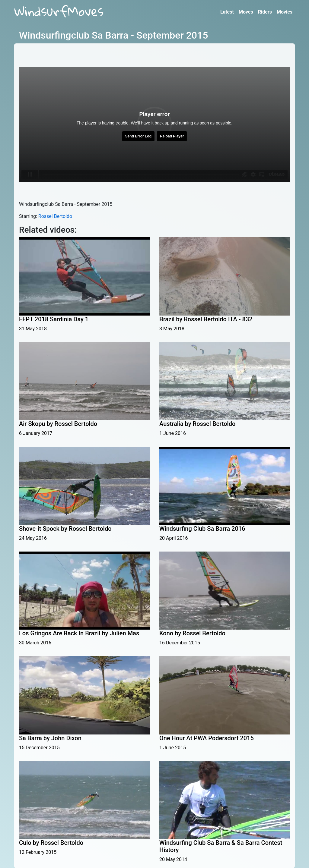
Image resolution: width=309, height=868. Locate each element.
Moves (246, 12)
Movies (285, 12)
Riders (265, 12)
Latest (227, 12)
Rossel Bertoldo (55, 216)
